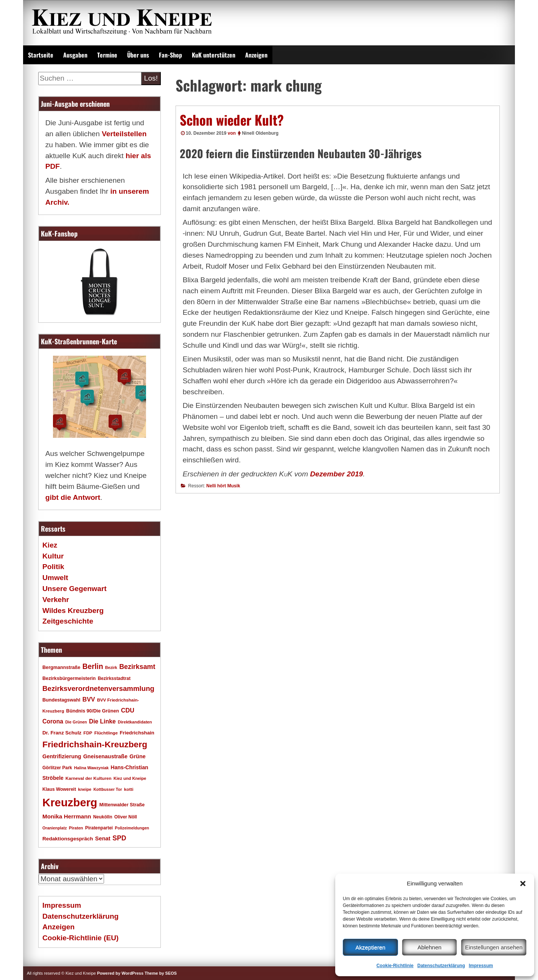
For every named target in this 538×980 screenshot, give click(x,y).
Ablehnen (429, 947)
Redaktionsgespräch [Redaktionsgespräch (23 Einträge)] (68, 839)
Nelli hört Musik (223, 486)
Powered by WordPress (120, 973)
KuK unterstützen (214, 55)
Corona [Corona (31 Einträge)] (53, 721)
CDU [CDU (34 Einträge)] (128, 710)
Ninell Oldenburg (260, 133)
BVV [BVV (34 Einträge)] (89, 699)
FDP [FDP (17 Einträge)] (88, 733)
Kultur (53, 556)
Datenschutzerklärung (441, 966)
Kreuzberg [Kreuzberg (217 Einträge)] (70, 802)
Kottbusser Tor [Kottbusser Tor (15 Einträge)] (108, 789)
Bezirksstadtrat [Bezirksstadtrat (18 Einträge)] (114, 678)
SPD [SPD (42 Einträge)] (119, 838)
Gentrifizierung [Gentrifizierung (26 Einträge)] (62, 756)
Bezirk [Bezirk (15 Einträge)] (111, 667)
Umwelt (55, 578)
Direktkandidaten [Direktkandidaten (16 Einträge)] (135, 722)
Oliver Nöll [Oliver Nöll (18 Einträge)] (126, 817)
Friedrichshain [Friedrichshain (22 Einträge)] (137, 733)
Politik (53, 567)
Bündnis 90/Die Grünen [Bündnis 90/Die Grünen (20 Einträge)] (93, 711)
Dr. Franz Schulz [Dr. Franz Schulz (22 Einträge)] (62, 733)
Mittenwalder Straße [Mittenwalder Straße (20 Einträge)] (122, 805)
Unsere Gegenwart (75, 589)
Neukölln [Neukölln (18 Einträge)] (103, 817)
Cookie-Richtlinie (395, 966)
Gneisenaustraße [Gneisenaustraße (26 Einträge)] (105, 756)
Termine (107, 55)
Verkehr (56, 600)
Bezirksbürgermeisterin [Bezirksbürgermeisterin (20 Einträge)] (69, 678)
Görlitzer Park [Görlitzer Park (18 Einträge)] (57, 768)
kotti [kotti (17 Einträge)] (129, 789)
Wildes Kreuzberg (73, 611)
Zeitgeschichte (68, 621)
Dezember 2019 (337, 474)
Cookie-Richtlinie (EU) (80, 938)
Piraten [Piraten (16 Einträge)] (76, 828)
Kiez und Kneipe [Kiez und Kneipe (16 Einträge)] (130, 778)
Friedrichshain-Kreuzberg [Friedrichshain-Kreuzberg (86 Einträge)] (95, 744)
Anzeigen (256, 55)
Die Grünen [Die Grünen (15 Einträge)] (76, 722)
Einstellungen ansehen (494, 947)
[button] (523, 884)
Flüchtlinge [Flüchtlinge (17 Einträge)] (106, 733)
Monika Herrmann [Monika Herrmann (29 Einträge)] (67, 816)
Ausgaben (75, 55)
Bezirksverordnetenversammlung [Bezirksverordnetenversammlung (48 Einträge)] (98, 688)
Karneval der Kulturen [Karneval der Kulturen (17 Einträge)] (88, 778)
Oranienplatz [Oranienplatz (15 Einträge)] (55, 828)
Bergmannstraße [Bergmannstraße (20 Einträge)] (61, 667)
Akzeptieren (370, 947)
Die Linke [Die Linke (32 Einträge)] (102, 721)
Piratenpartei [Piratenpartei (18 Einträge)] (99, 828)
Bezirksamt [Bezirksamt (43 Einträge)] (137, 667)
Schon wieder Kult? (232, 120)
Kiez (50, 545)
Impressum (481, 966)
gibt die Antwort (73, 497)
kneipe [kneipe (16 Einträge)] (85, 789)
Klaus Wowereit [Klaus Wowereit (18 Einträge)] (59, 789)
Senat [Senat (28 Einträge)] (103, 838)
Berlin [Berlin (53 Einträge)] (93, 666)
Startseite (41, 55)
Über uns (138, 55)
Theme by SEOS (161, 973)
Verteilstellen (124, 134)
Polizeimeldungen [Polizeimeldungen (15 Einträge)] (132, 828)
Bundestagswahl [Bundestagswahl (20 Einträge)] (61, 700)
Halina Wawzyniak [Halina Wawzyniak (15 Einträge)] (91, 768)
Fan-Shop (170, 55)
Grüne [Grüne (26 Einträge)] (137, 756)
